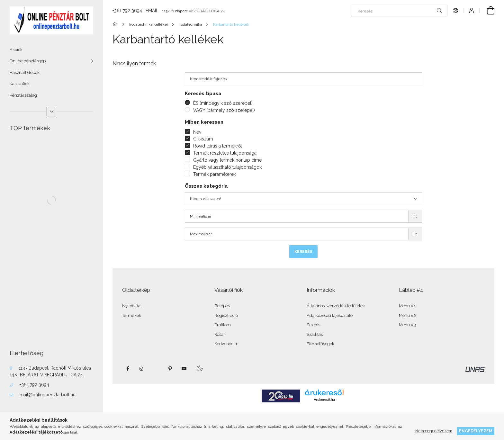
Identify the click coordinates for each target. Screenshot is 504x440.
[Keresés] (399, 11)
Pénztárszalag (23, 95)
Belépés (222, 306)
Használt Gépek (25, 72)
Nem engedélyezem (434, 431)
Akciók (16, 50)
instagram (142, 369)
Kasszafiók (20, 84)
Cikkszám (203, 139)
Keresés (303, 252)
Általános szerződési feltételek (336, 306)
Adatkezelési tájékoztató (330, 315)
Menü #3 (407, 325)
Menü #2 (407, 315)
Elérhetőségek (320, 344)
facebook (128, 369)
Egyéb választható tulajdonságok (227, 167)
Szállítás (315, 334)
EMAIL (152, 11)
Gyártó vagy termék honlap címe (227, 160)
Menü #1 (407, 306)
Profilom (223, 325)
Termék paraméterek (215, 174)
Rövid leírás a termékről (218, 146)
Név (197, 132)
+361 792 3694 (34, 385)
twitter (156, 369)
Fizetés (313, 325)
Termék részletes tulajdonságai (225, 153)
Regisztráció (226, 315)
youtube (184, 369)
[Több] (51, 112)
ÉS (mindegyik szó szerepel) (223, 103)
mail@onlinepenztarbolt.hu (48, 395)
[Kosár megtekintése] (487, 11)
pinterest (170, 369)
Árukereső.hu (324, 400)
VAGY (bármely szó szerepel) (224, 110)
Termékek (132, 315)
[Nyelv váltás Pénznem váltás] (455, 11)
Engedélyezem (476, 431)
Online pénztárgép (28, 61)
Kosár (220, 334)
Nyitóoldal (132, 306)
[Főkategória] (116, 24)
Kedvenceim (226, 344)
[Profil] (472, 11)
